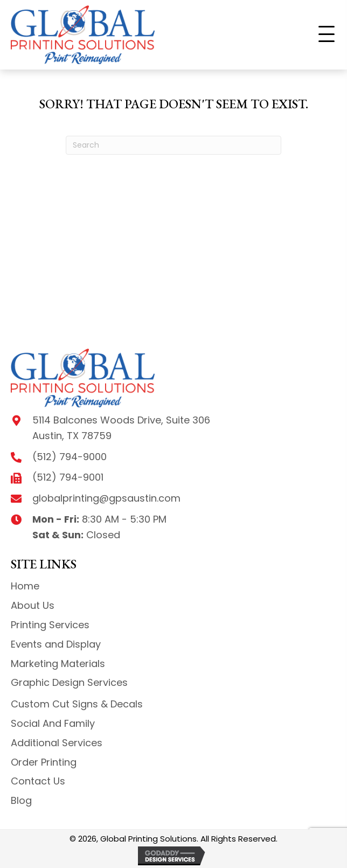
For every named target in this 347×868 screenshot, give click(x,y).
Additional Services (57, 743)
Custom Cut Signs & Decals (77, 704)
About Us (33, 605)
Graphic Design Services (69, 682)
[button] (327, 34)
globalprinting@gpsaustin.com (106, 498)
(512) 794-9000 (70, 457)
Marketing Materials (58, 664)
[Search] (174, 145)
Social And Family (53, 723)
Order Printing (44, 762)
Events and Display (56, 644)
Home (25, 586)
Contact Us (38, 781)
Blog (21, 800)
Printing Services (50, 625)
